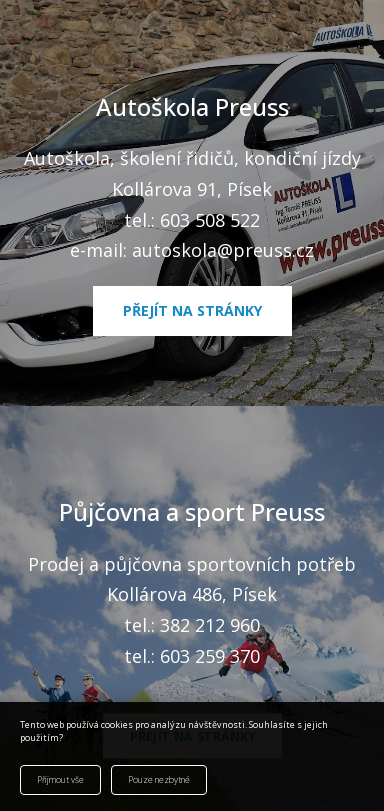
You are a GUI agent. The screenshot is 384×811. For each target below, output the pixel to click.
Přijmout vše (60, 780)
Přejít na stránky (192, 310)
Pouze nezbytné (159, 780)
